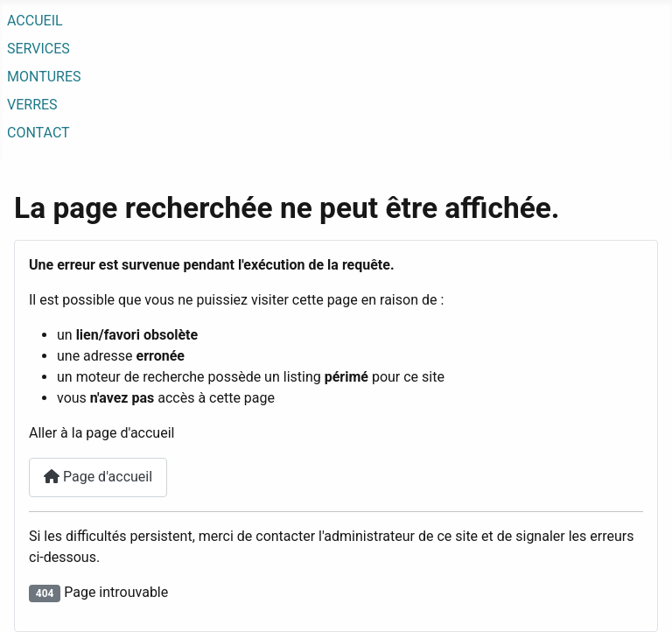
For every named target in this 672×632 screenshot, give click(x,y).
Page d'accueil (98, 477)
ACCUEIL (35, 21)
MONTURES (44, 77)
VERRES (32, 105)
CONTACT (38, 133)
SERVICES (38, 49)
